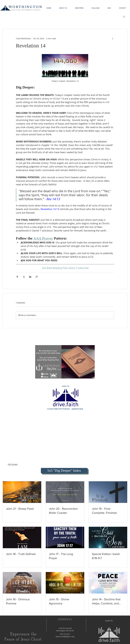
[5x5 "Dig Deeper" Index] (64, 471)
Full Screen (13, 464)
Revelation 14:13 (50, 209)
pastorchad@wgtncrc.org (65, 636)
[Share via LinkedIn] (30, 277)
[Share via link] (37, 277)
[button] (63, 8)
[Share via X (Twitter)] (24, 277)
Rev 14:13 (53, 199)
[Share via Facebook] (17, 277)
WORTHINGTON (26, 7)
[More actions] (112, 38)
